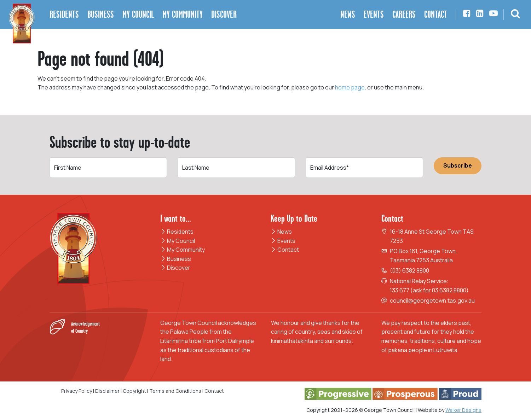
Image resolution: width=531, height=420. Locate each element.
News (281, 232)
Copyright (134, 391)
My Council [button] (138, 14)
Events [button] (374, 14)
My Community (183, 250)
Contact (285, 250)
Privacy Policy (77, 391)
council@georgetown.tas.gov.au (432, 301)
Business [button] (101, 14)
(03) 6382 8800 (409, 270)
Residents (177, 232)
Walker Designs (463, 410)
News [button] (348, 14)
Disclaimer (107, 391)
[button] (515, 14)
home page (350, 87)
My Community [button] (183, 14)
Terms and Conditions (176, 391)
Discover (175, 268)
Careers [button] (404, 14)
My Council (178, 241)
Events (283, 241)
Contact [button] (436, 14)
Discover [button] (224, 14)
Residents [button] (64, 14)
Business (176, 259)
